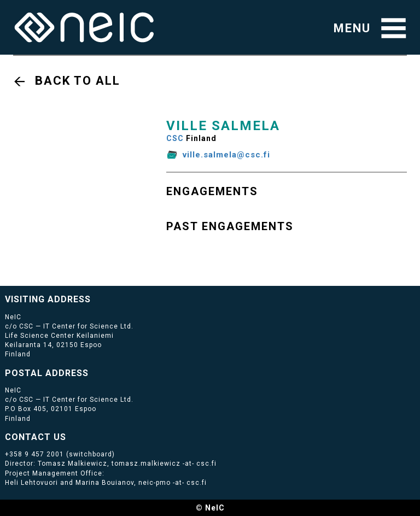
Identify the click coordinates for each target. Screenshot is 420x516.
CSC (175, 138)
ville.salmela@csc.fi (226, 155)
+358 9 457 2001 (34, 454)
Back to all (78, 81)
